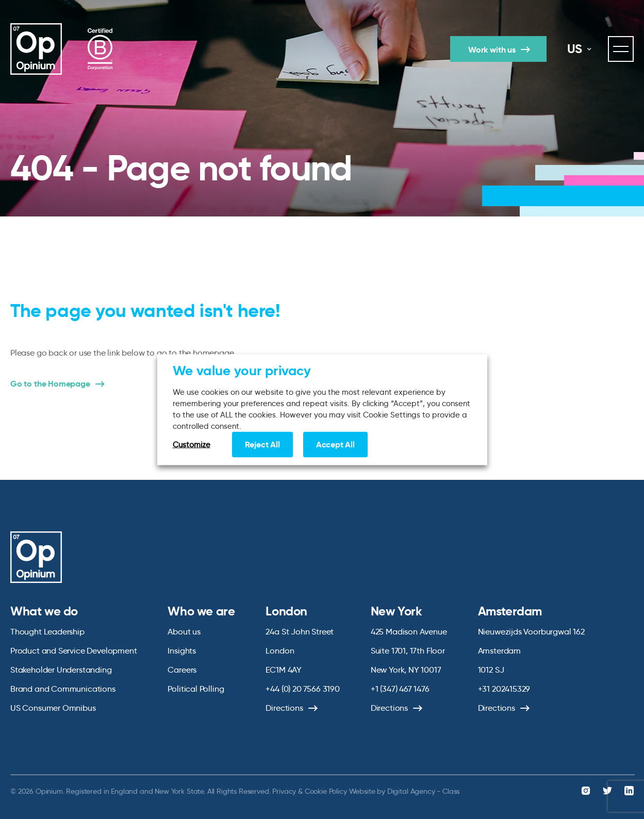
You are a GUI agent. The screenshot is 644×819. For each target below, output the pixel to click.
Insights (182, 651)
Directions (284, 708)
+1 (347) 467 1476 (400, 689)
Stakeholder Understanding (61, 670)
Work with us (492, 50)
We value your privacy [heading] (242, 370)
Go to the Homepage (50, 384)
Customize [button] (192, 444)
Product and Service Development (73, 651)
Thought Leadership (47, 632)
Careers (182, 670)
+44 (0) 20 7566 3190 (302, 689)
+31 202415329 (504, 689)
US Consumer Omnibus (53, 708)
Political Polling (196, 689)
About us (184, 632)
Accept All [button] (335, 444)
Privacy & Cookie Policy (309, 791)
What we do (44, 611)
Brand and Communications (63, 689)
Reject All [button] (262, 444)
